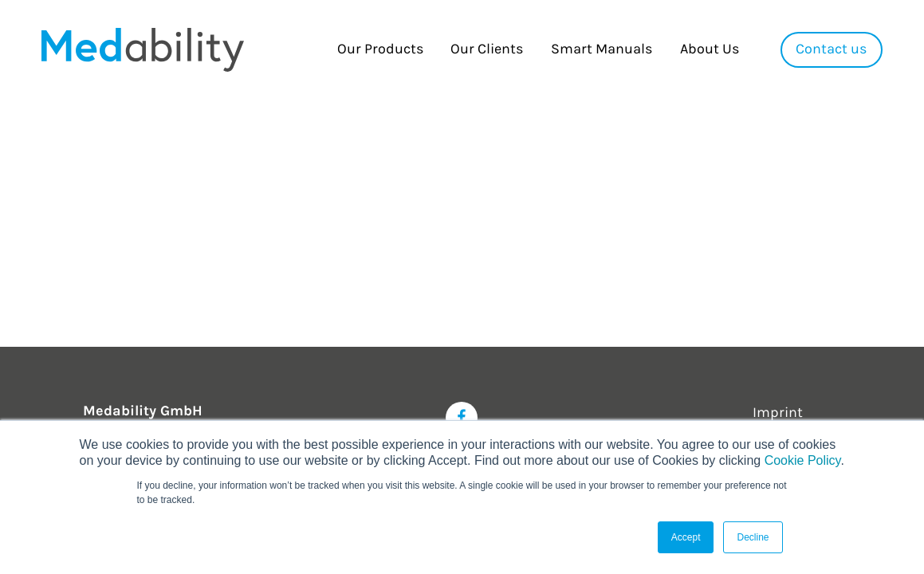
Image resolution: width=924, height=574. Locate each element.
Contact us (831, 49)
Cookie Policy (803, 460)
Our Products (380, 49)
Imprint (778, 413)
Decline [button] (753, 537)
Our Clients (487, 49)
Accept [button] (686, 537)
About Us (710, 49)
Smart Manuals (602, 49)
